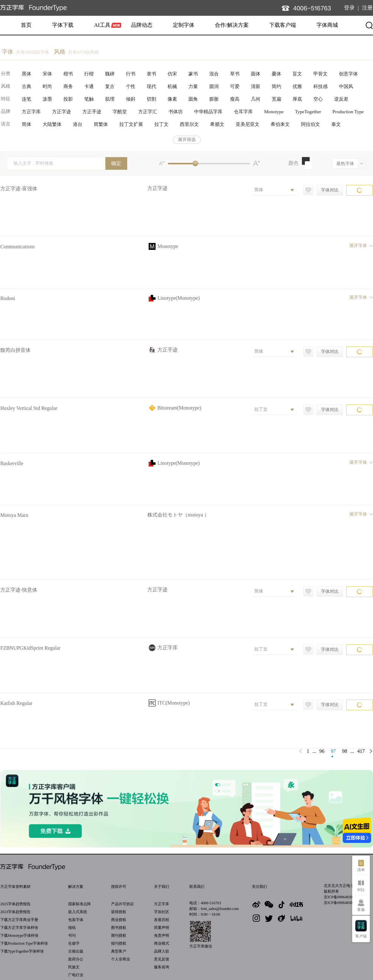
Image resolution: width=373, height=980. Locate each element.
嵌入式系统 (78, 912)
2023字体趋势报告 (15, 912)
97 (333, 751)
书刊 (72, 936)
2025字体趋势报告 (15, 904)
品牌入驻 (162, 951)
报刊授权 (119, 943)
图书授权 (119, 928)
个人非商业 (121, 959)
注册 (367, 8)
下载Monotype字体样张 (19, 936)
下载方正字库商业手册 (19, 920)
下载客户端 (283, 25)
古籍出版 (76, 951)
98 (345, 751)
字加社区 (162, 912)
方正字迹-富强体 (19, 189)
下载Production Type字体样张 (24, 943)
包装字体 (76, 920)
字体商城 (327, 25)
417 (361, 751)
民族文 (74, 967)
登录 (349, 8)
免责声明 (162, 936)
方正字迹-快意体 (19, 590)
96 (322, 751)
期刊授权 (119, 936)
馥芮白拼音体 (15, 350)
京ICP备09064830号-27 (343, 903)
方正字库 (162, 904)
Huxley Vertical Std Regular (29, 408)
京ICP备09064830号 (340, 897)
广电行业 (76, 975)
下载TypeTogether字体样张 (22, 951)
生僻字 (74, 943)
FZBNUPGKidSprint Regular (30, 648)
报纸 (72, 928)
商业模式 (162, 943)
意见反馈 (162, 959)
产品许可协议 (122, 904)
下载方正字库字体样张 (19, 928)
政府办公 (76, 959)
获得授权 (119, 912)
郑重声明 (162, 928)
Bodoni (8, 298)
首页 (26, 25)
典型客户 (119, 951)
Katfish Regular (16, 703)
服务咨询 (162, 967)
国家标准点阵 (80, 904)
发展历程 (162, 920)
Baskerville (12, 463)
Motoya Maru (14, 515)
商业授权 (119, 920)
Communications (18, 247)
